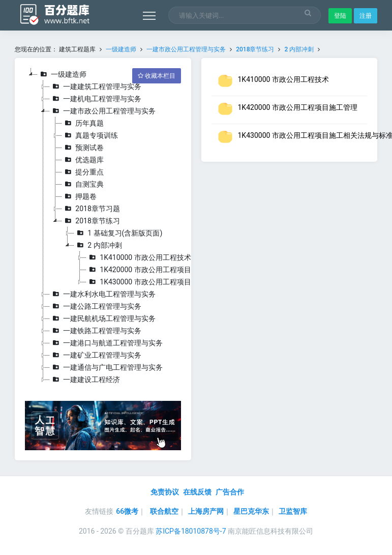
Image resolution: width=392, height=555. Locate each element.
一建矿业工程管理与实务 (96, 355)
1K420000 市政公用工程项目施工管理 (153, 270)
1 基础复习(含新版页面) (118, 233)
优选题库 (83, 160)
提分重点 (83, 172)
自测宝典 (83, 184)
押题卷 (79, 196)
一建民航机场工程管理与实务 (103, 318)
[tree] (103, 227)
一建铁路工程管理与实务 (96, 331)
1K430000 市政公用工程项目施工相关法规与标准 (171, 282)
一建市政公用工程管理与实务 (187, 49)
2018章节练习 (255, 49)
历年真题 (83, 123)
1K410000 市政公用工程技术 (139, 257)
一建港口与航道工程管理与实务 (106, 343)
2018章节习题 (91, 209)
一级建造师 (121, 49)
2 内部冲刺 (299, 49)
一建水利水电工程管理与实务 (103, 294)
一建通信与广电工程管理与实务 (106, 367)
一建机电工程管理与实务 (96, 99)
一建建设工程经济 (85, 379)
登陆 (340, 16)
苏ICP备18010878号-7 (191, 531)
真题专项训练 (90, 135)
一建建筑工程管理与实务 (96, 86)
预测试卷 (83, 148)
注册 (366, 16)
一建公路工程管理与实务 (96, 306)
